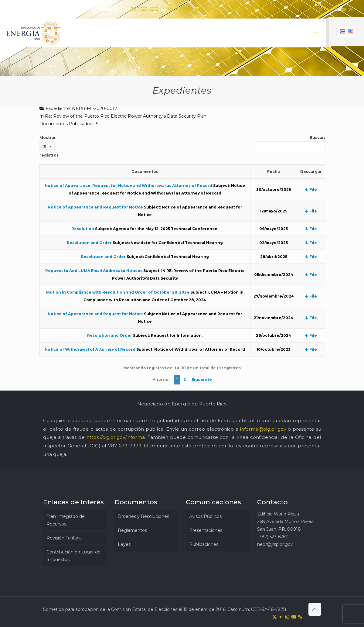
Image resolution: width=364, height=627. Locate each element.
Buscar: (290, 144)
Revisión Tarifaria (64, 538)
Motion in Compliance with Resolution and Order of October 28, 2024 (118, 292)
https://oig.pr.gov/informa (116, 437)
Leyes (124, 544)
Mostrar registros (49, 146)
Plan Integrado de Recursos (66, 520)
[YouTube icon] (328, 9)
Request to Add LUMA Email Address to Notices (94, 271)
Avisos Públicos (205, 516)
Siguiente (202, 379)
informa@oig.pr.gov (263, 429)
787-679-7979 (125, 446)
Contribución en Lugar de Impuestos (73, 556)
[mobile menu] (316, 33)
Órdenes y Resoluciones (143, 516)
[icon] (343, 9)
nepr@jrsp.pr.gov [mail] (184, 9)
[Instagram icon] (336, 9)
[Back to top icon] (315, 609)
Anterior (162, 379)
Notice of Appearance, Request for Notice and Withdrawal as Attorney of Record (128, 186)
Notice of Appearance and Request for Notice (95, 207)
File (311, 189)
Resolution (83, 229)
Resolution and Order (89, 243)
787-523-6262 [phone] (145, 9)
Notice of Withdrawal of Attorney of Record (90, 349)
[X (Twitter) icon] (320, 9)
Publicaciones (204, 544)
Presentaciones (206, 530)
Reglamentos (132, 530)
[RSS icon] (351, 9)
